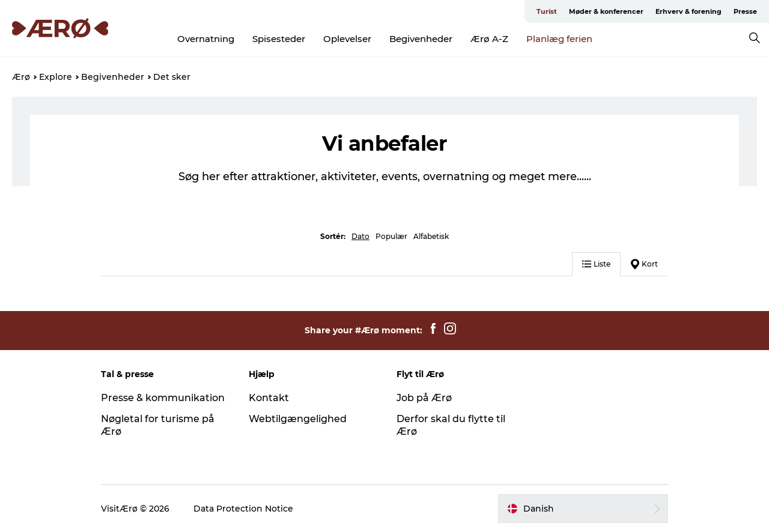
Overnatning (206, 39)
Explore (56, 77)
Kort (644, 264)
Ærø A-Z (489, 39)
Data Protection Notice (243, 509)
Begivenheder (421, 39)
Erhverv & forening (688, 11)
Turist (547, 11)
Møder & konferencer (606, 11)
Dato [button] (360, 236)
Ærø (21, 77)
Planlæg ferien (559, 39)
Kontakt (269, 398)
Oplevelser (347, 39)
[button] (583, 509)
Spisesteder (279, 39)
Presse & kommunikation (163, 398)
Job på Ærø (424, 398)
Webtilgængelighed (298, 419)
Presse (745, 11)
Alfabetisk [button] (431, 236)
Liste (596, 264)
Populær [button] (391, 236)
